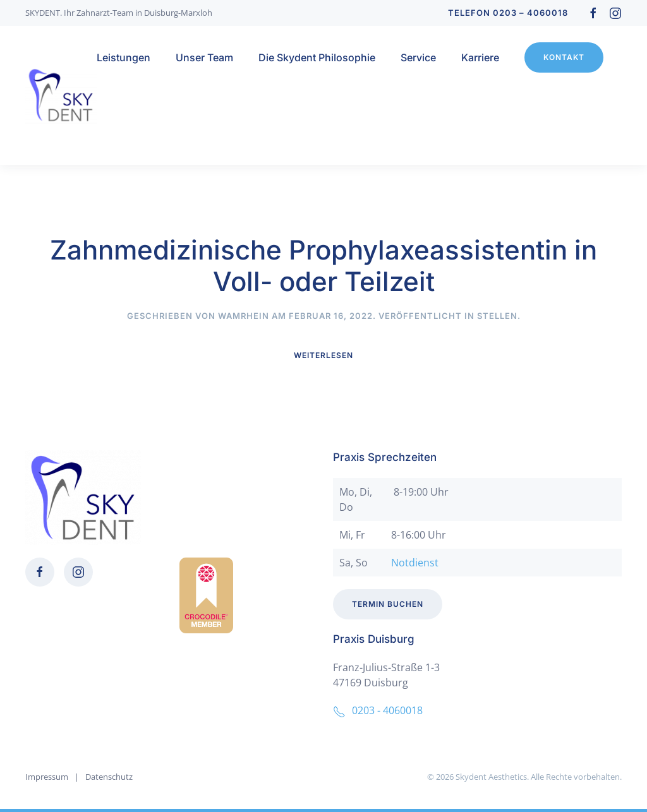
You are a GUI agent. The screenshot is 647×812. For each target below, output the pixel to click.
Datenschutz (109, 777)
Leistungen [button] (124, 57)
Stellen (497, 316)
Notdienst (415, 563)
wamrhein (244, 316)
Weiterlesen (323, 355)
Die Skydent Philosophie (317, 57)
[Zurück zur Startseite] (61, 95)
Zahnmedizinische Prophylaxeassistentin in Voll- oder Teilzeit (323, 266)
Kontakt (564, 57)
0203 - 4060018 (378, 710)
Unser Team (204, 57)
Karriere (480, 57)
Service (418, 57)
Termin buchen (388, 605)
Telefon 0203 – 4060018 (508, 13)
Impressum (47, 777)
